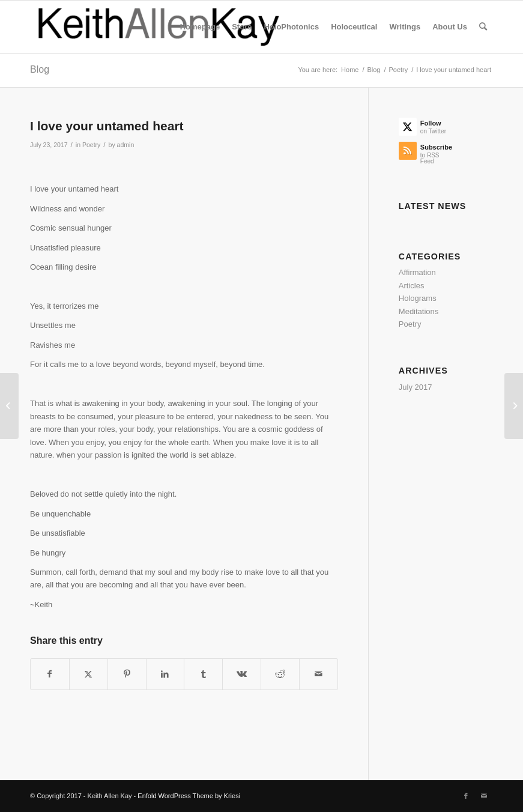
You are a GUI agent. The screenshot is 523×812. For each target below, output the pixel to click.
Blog (40, 69)
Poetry (91, 145)
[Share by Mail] (319, 674)
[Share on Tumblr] (203, 674)
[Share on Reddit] (280, 674)
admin (126, 145)
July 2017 (416, 387)
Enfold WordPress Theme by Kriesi (189, 796)
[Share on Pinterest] (127, 674)
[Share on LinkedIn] (165, 674)
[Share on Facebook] (50, 674)
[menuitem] (200, 27)
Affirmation (417, 272)
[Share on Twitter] (89, 674)
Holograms (418, 298)
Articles (412, 286)
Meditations (419, 311)
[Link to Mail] (484, 796)
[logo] (159, 27)
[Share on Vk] (242, 674)
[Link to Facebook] (466, 796)
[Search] (483, 27)
